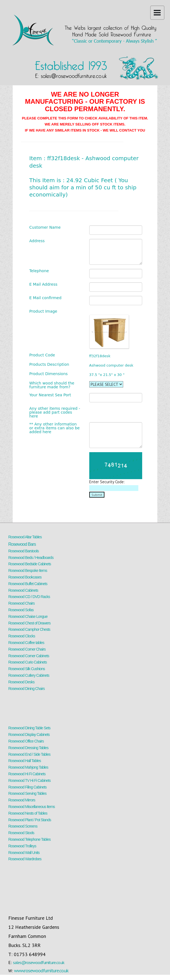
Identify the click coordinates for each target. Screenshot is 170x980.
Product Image (43, 311)
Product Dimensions (48, 374)
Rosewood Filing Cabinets (27, 787)
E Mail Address (43, 284)
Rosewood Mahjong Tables (28, 767)
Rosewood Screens (23, 826)
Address (37, 241)
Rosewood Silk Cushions (27, 669)
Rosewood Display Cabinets (29, 735)
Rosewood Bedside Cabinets (30, 564)
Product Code (42, 355)
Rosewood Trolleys (22, 846)
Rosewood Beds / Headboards (31, 558)
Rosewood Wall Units (24, 853)
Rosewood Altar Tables (25, 537)
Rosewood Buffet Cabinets (28, 584)
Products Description (49, 364)
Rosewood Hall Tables (25, 761)
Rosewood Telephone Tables (29, 839)
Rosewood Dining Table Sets (29, 728)
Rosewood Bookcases (25, 577)
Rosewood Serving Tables (27, 793)
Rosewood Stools (21, 833)
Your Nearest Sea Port (50, 395)
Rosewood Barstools (23, 551)
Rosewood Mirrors (22, 800)
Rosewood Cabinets (23, 590)
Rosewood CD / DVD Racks (29, 597)
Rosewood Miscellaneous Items (32, 807)
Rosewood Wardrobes (25, 859)
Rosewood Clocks (22, 636)
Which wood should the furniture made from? (52, 385)
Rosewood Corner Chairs (27, 649)
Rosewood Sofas (21, 610)
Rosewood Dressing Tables (28, 748)
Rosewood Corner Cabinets (29, 656)
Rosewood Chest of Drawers (29, 623)
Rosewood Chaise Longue (28, 616)
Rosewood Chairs (21, 603)
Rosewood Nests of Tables (28, 813)
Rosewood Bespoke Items (28, 570)
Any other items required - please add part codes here (55, 412)
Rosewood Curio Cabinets (28, 662)
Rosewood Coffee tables (26, 643)
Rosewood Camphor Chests (29, 629)
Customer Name (45, 227)
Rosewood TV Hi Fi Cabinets (29, 780)
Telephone (39, 271)
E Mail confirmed (45, 298)
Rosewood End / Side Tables (29, 754)
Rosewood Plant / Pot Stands (30, 820)
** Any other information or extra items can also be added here (54, 428)
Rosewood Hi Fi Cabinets (27, 774)
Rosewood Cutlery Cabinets (29, 675)
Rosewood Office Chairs (26, 741)
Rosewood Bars (22, 544)
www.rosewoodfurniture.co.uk (41, 971)
